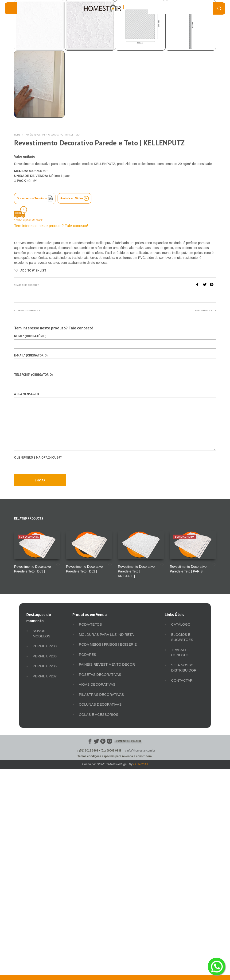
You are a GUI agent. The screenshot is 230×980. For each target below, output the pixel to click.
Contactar (182, 882)
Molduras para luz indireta (106, 837)
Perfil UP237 (45, 878)
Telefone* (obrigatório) (115, 582)
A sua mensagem (115, 624)
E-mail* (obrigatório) (115, 563)
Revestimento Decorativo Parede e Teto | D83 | (32, 771)
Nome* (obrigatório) (115, 544)
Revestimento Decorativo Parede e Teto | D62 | (84, 771)
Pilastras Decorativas (101, 897)
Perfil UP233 (45, 858)
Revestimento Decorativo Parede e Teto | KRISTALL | (136, 773)
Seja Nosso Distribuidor (184, 870)
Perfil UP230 (45, 848)
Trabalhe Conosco (181, 855)
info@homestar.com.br (141, 953)
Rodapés (88, 857)
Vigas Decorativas (97, 886)
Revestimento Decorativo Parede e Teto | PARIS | (188, 771)
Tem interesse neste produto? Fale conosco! (51, 428)
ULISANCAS (140, 966)
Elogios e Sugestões (182, 839)
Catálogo (181, 826)
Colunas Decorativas (100, 906)
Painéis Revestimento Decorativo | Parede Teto (52, 337)
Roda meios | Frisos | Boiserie (108, 846)
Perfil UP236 (45, 868)
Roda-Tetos (90, 826)
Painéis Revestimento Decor (107, 866)
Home (17, 337)
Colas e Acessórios (99, 917)
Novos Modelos (41, 836)
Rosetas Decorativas (100, 877)
